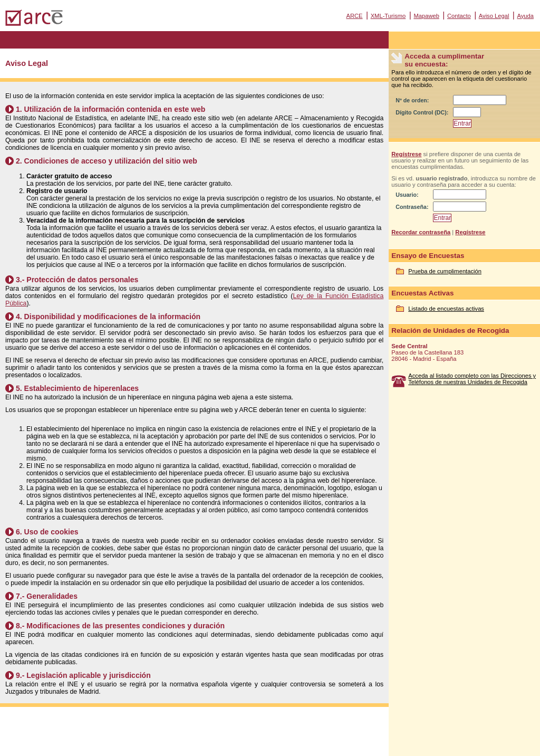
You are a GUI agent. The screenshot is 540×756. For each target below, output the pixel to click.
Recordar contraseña (421, 232)
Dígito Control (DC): (422, 112)
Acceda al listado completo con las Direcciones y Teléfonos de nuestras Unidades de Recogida (472, 379)
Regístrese (406, 154)
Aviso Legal (494, 16)
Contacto (459, 16)
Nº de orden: (412, 100)
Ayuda (525, 16)
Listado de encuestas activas (446, 309)
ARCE (354, 16)
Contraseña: (412, 207)
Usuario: (407, 195)
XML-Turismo (388, 16)
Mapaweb (426, 16)
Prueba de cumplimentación (445, 271)
